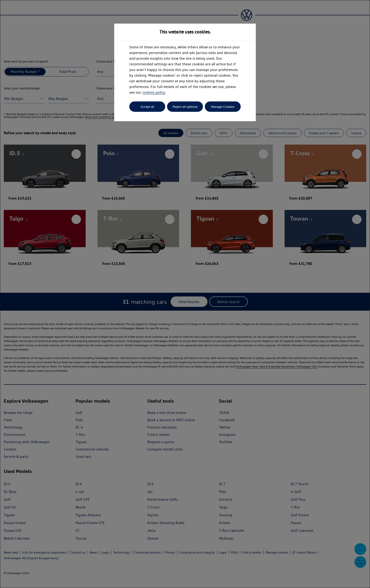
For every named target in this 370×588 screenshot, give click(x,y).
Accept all (147, 107)
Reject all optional (185, 107)
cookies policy (154, 92)
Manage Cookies (223, 107)
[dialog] (185, 294)
